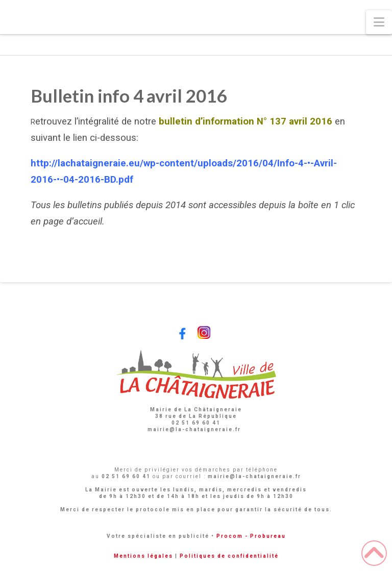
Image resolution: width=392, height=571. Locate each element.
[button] (379, 22)
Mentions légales (143, 556)
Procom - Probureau (251, 536)
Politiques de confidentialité (229, 556)
